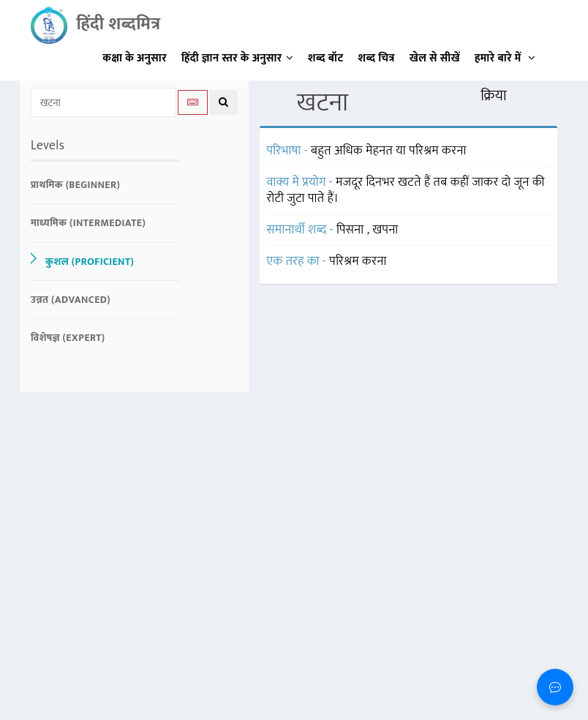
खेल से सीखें (435, 58)
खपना (385, 230)
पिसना (352, 230)
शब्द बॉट (326, 58)
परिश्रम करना (358, 261)
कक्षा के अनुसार (135, 58)
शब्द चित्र (377, 58)
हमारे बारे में (505, 58)
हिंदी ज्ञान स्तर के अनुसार (237, 58)
